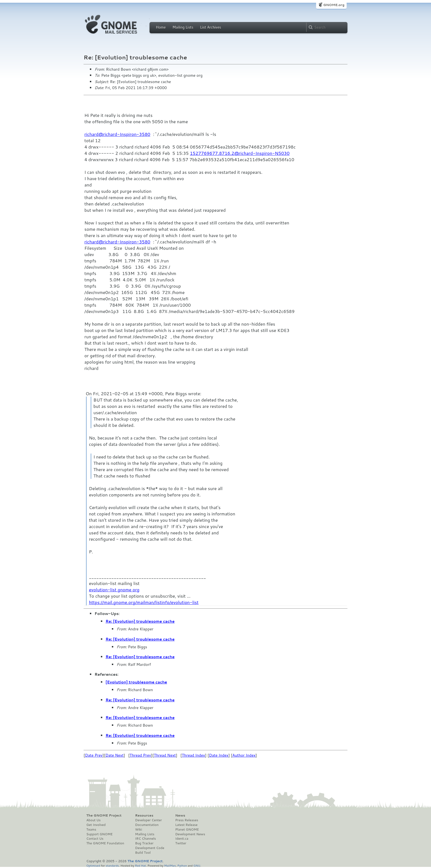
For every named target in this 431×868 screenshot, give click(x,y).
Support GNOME (100, 834)
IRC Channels (146, 839)
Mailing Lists (183, 27)
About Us (93, 820)
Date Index (219, 755)
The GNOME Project (104, 815)
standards (112, 865)
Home (161, 27)
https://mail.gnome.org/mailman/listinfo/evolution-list (144, 602)
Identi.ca (182, 839)
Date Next (114, 755)
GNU (197, 865)
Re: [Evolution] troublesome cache (140, 621)
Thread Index (194, 755)
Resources (144, 815)
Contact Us (95, 839)
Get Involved (96, 825)
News (180, 815)
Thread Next (165, 755)
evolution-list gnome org (114, 590)
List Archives (211, 27)
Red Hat (140, 865)
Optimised (93, 865)
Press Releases (187, 820)
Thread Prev (140, 755)
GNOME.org (334, 5)
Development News (190, 834)
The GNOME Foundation (105, 843)
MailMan (170, 865)
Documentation (147, 825)
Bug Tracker (144, 843)
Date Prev (94, 755)
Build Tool (143, 853)
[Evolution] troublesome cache (136, 682)
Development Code (150, 848)
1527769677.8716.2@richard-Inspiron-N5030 (240, 153)
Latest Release (186, 825)
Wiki (139, 829)
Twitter (181, 843)
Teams (91, 829)
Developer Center (149, 820)
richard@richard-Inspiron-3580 (117, 134)
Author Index (244, 755)
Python (182, 865)
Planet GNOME (187, 829)
